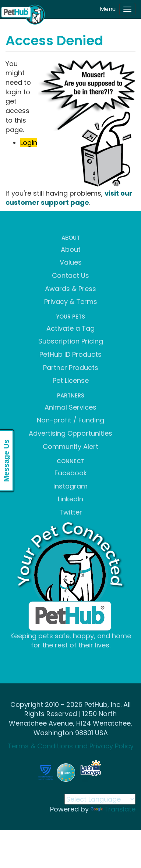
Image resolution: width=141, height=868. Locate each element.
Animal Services (70, 407)
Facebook (71, 473)
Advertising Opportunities (70, 433)
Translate (113, 809)
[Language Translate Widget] (100, 799)
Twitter (71, 512)
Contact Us (70, 275)
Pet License (71, 380)
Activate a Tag (70, 328)
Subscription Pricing (71, 341)
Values (71, 262)
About (71, 249)
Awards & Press (70, 289)
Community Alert (70, 446)
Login (29, 143)
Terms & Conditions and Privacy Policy (71, 746)
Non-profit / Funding (70, 420)
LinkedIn (70, 499)
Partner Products (71, 368)
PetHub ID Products (70, 354)
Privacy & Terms (71, 302)
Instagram (70, 486)
